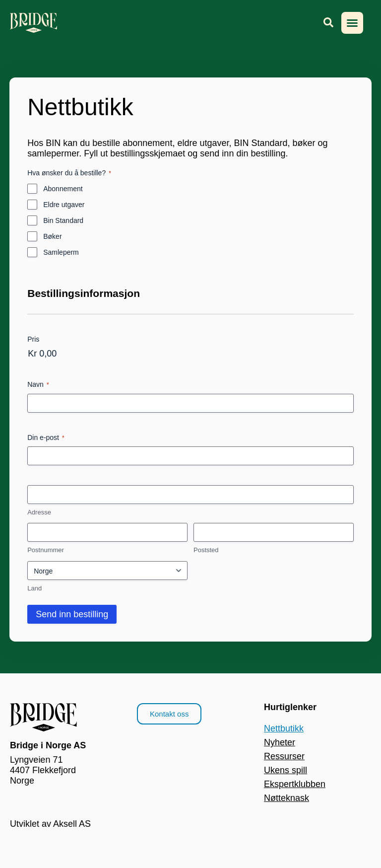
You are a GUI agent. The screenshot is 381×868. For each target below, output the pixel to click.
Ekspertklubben (295, 784)
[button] (352, 23)
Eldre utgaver (64, 205)
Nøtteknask (286, 798)
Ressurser (284, 756)
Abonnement (63, 189)
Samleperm (61, 252)
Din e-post (46, 438)
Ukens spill (286, 770)
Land (34, 588)
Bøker (52, 236)
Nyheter (280, 742)
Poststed (206, 550)
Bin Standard (63, 220)
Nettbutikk (284, 728)
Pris (33, 339)
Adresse (39, 512)
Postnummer (46, 550)
